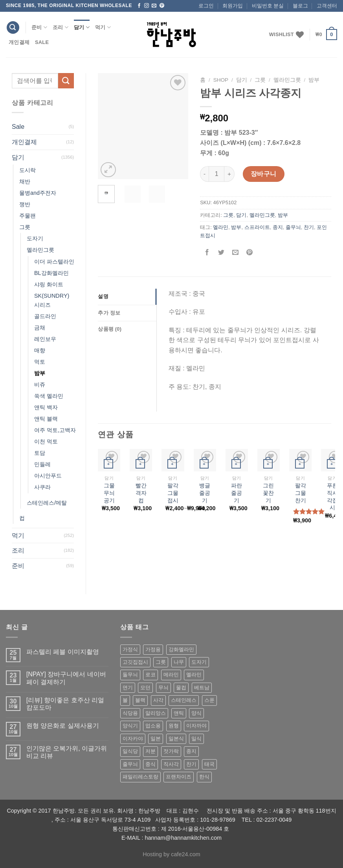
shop (221, 80)
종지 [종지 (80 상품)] (191, 751)
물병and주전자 (38, 193)
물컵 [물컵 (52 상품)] (181, 688)
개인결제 (19, 42)
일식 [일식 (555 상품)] (196, 739)
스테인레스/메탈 (47, 503)
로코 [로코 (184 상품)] (150, 675)
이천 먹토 (46, 441)
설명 (103, 296)
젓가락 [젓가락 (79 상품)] (171, 751)
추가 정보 (109, 313)
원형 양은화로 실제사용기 (63, 726)
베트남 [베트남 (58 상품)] (202, 688)
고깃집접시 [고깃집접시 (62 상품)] (135, 662)
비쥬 (40, 385)
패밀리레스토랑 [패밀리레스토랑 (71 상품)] (140, 777)
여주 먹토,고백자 (55, 430)
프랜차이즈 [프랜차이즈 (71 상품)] (179, 777)
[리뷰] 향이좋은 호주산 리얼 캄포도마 (65, 704)
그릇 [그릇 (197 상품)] (161, 662)
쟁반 (25, 204)
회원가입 (233, 6)
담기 (82, 27)
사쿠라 (42, 487)
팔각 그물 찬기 (301, 493)
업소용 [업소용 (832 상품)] (153, 726)
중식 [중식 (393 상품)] (150, 764)
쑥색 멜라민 (49, 396)
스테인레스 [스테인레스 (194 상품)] (184, 700)
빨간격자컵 (141, 493)
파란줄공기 (237, 493)
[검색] (13, 28)
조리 (61, 27)
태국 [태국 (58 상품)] (209, 764)
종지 (278, 227)
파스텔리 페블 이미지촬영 (63, 652)
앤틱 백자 (46, 407)
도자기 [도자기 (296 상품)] (199, 662)
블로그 (300, 6)
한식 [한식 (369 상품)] (204, 777)
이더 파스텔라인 (54, 262)
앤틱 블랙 (46, 419)
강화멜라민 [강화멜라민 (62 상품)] (181, 649)
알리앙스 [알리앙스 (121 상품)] (156, 713)
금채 (40, 328)
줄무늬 (293, 227)
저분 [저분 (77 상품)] (150, 751)
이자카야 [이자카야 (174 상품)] (133, 739)
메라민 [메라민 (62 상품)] (171, 675)
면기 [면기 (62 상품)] (128, 688)
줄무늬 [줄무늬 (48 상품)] (130, 764)
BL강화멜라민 (51, 273)
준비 (39, 27)
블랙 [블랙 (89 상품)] (140, 700)
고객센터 (327, 6)
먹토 (40, 362)
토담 (40, 453)
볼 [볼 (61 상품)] (125, 700)
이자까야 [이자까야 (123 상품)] (196, 726)
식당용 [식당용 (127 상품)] (130, 713)
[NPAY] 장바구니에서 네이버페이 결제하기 (66, 678)
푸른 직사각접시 (332, 496)
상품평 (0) (110, 329)
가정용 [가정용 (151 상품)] (153, 649)
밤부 (40, 373)
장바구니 (264, 174)
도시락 (28, 170)
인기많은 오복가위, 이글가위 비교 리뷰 (67, 752)
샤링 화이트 (49, 284)
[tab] (127, 297)
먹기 (103, 27)
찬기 (309, 227)
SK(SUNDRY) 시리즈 (52, 300)
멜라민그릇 (40, 250)
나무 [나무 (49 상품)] (179, 662)
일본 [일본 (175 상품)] (156, 739)
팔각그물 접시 (173, 493)
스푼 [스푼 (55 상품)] (209, 700)
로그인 (206, 6)
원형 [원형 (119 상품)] (174, 726)
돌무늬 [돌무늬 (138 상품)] (130, 675)
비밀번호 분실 (268, 6)
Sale (42, 42)
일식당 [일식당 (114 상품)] (130, 751)
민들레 (42, 464)
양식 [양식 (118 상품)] (196, 713)
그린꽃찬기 (268, 493)
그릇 (25, 227)
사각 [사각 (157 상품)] (158, 700)
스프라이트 (257, 227)
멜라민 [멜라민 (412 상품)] (194, 675)
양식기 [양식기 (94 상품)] (130, 726)
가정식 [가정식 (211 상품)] (130, 649)
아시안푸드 (48, 476)
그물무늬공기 (109, 493)
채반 (25, 181)
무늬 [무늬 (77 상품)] (163, 688)
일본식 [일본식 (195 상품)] (176, 739)
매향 (40, 350)
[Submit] (66, 81)
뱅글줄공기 (205, 493)
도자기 (35, 238)
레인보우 (45, 339)
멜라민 (221, 227)
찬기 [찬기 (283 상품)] (191, 764)
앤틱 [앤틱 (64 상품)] (179, 713)
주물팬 (28, 216)
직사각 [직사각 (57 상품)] (171, 764)
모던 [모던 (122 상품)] (145, 688)
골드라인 (45, 316)
